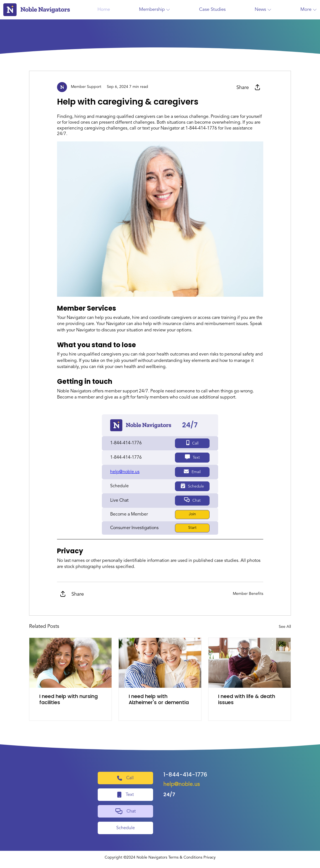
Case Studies (212, 10)
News (263, 10)
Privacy (210, 857)
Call (192, 443)
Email (192, 471)
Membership (154, 10)
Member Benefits (248, 593)
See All (285, 626)
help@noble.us (182, 784)
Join (192, 514)
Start (192, 527)
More (309, 10)
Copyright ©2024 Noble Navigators (136, 857)
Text (192, 457)
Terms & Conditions (185, 857)
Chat (192, 499)
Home (104, 10)
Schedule (192, 485)
